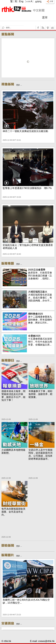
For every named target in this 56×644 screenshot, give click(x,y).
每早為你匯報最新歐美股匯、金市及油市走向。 (13, 512)
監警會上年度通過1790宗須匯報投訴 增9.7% (27, 188)
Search (5, 26)
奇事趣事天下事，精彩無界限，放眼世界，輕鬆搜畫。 (40, 394)
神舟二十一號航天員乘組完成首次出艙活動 (25, 131)
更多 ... (19, 85)
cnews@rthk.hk (46, 641)
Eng (21, 1)
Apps (38, 2)
